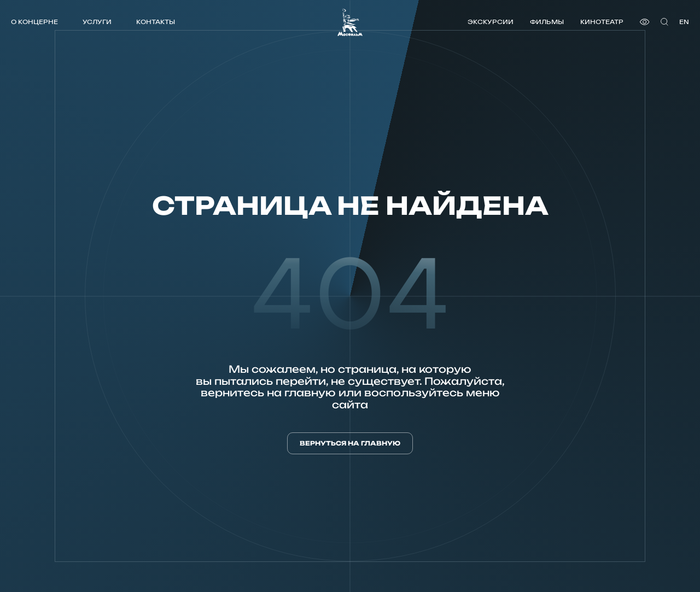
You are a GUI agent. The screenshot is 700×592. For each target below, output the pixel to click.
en (684, 22)
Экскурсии (491, 22)
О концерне (34, 22)
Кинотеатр (602, 22)
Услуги (97, 22)
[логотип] (350, 22)
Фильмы (547, 22)
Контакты (156, 22)
